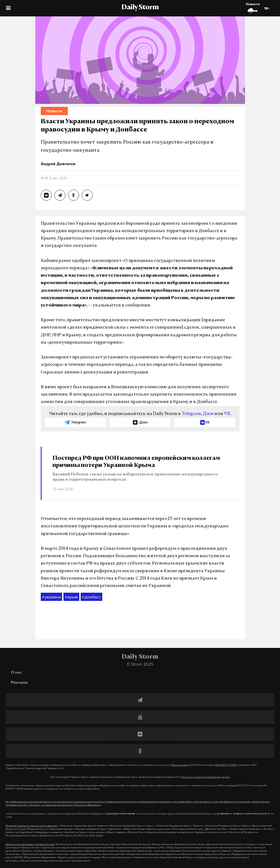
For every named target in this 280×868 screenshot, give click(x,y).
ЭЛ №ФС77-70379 (226, 765)
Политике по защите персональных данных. (206, 777)
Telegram (191, 414)
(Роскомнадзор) (180, 765)
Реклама (19, 682)
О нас (16, 672)
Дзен (208, 414)
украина (51, 597)
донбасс (91, 597)
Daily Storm (140, 8)
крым (71, 597)
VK (227, 414)
